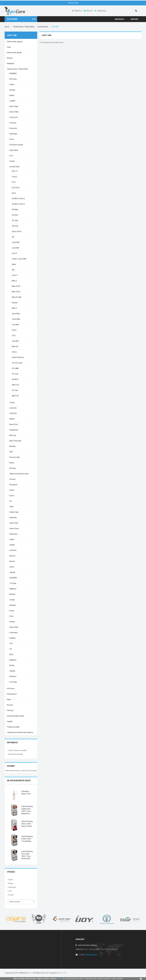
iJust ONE (16, 248)
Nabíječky (11, 63)
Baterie (10, 58)
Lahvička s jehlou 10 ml (26, 793)
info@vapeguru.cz (91, 955)
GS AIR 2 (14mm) (18, 199)
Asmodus (13, 79)
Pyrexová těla (15, 457)
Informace (12, 743)
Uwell (12, 507)
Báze (9, 700)
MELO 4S (15, 396)
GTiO (14, 336)
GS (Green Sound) (16, 145)
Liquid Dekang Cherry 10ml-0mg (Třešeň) (27, 824)
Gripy (9, 47)
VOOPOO (13, 550)
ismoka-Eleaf (14, 167)
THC (11, 644)
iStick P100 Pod (18, 357)
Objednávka (100, 11)
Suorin (12, 496)
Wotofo (12, 561)
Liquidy (10, 721)
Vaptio (12, 539)
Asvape (12, 90)
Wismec (12, 556)
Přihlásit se (77, 11)
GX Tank (15, 390)
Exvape (12, 600)
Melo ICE (15, 346)
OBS (11, 452)
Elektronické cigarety (15, 42)
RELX (11, 654)
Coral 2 (14, 177)
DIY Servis (11, 689)
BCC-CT (15, 171)
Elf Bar (12, 665)
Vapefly (12, 572)
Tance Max (16, 319)
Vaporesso (14, 534)
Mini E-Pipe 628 (15, 441)
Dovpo (12, 611)
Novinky (11, 766)
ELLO (14, 182)
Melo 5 (14, 308)
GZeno (14, 352)
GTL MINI (15, 368)
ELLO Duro (16, 188)
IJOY (11, 156)
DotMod (12, 638)
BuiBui (12, 95)
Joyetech (13, 408)
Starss (12, 490)
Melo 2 (14, 281)
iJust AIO (15, 341)
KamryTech (14, 424)
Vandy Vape (14, 512)
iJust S (14, 253)
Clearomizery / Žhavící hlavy (18, 69)
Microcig (13, 435)
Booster (10, 705)
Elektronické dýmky (14, 53)
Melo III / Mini (17, 297)
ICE (13, 237)
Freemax (13, 123)
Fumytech (13, 128)
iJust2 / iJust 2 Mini (19, 259)
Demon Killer (14, 112)
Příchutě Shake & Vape (16, 716)
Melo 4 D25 (16, 292)
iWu (13, 270)
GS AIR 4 (15, 379)
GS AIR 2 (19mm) (18, 204)
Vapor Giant (14, 523)
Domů (7, 27)
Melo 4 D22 (16, 286)
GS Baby (15, 210)
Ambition (13, 676)
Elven (14, 193)
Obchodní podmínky (16, 754)
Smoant (13, 479)
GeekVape (13, 134)
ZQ (11, 649)
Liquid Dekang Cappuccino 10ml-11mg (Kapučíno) (27, 810)
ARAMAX (13, 73)
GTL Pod (15, 374)
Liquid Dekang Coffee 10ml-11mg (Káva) (27, 839)
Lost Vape (13, 682)
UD (11, 501)
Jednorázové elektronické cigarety (20, 732)
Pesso (14, 330)
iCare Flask (16, 314)
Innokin (12, 161)
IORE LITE (15, 385)
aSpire (12, 84)
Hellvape (13, 605)
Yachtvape (14, 633)
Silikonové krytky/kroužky (19, 474)
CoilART (12, 101)
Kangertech (14, 430)
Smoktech (13, 485)
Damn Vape (14, 106)
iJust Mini (15, 325)
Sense (12, 567)
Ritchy (12, 463)
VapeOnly (13, 518)
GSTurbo (15, 226)
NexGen (15, 303)
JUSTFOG (13, 413)
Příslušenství (12, 694)
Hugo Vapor (14, 150)
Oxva (11, 616)
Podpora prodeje (13, 727)
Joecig (12, 402)
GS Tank (15, 220)
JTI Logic (13, 583)
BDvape (12, 594)
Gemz (12, 139)
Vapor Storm (14, 528)
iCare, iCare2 (17, 231)
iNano (14, 264)
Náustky (13, 446)
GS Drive (15, 215)
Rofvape (13, 468)
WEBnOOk (63, 973)
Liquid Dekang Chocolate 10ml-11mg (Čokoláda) (27, 855)
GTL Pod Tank (17, 363)
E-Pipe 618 (14, 117)
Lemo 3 (15, 275)
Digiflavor (13, 589)
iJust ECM (16, 242)
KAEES (12, 419)
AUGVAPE (13, 578)
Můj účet (89, 11)
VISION (12, 545)
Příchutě (10, 710)
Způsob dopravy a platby (18, 750)
